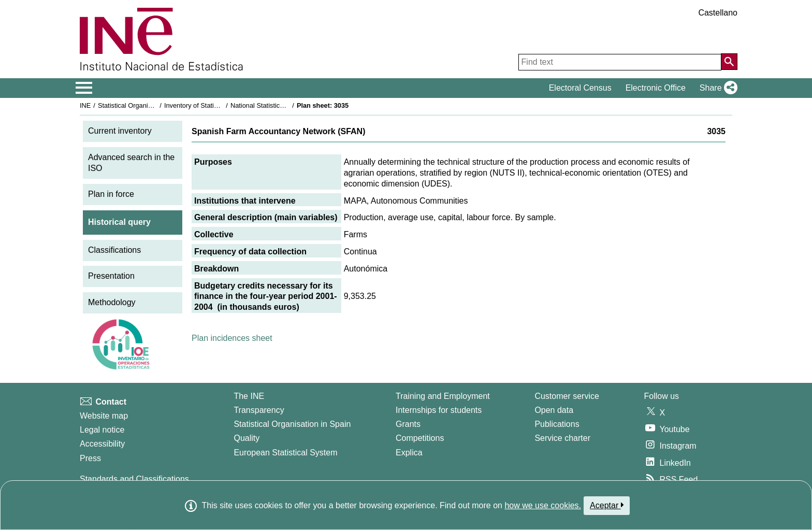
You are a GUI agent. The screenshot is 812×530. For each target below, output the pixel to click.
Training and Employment (443, 396)
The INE (249, 396)
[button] (716, 88)
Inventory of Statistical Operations (214, 105)
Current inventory (120, 131)
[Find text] (620, 62)
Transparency (259, 410)
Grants (408, 424)
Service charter (562, 438)
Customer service (567, 396)
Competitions (420, 438)
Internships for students (439, 410)
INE (85, 105)
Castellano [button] (718, 13)
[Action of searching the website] (729, 62)
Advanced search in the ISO (131, 163)
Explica (409, 453)
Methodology (112, 302)
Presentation (111, 276)
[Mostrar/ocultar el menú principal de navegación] (84, 88)
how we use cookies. (543, 505)
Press (90, 458)
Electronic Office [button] (656, 88)
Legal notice (102, 430)
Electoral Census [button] (580, 88)
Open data (554, 410)
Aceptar (607, 505)
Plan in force (111, 194)
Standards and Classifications (134, 479)
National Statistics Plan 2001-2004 (281, 105)
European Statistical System (285, 453)
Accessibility (102, 444)
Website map (104, 416)
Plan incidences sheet (232, 338)
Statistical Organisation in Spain (145, 105)
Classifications (114, 250)
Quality (247, 438)
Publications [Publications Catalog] (557, 424)
